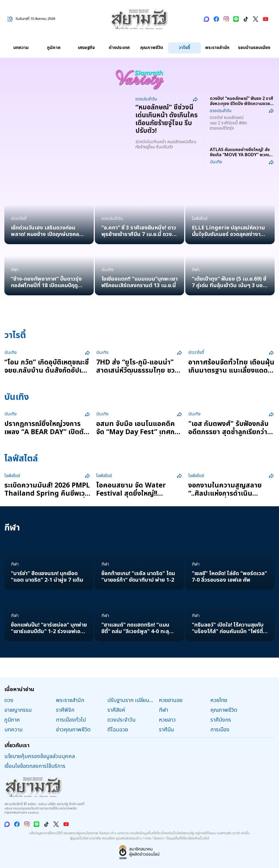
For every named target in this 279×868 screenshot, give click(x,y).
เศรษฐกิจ (86, 48)
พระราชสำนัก (217, 48)
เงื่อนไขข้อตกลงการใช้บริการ (35, 766)
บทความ (21, 48)
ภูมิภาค (54, 48)
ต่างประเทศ (119, 48)
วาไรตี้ (184, 48)
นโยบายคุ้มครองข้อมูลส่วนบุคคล (40, 756)
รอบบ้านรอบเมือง (254, 48)
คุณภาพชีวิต (152, 48)
